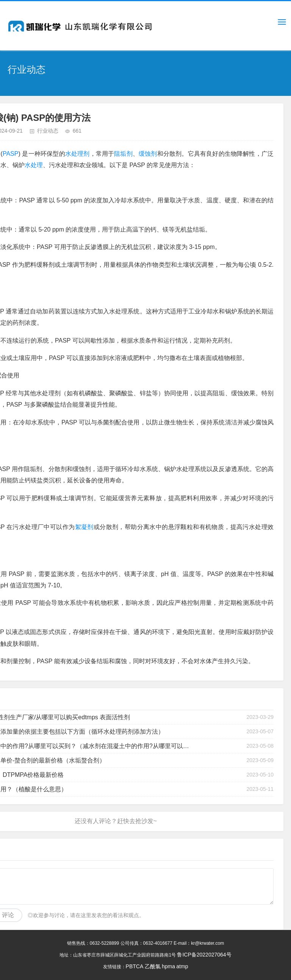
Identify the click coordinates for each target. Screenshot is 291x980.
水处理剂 (77, 154)
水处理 (34, 165)
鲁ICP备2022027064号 (204, 955)
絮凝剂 (84, 527)
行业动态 (48, 131)
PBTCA (135, 966)
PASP (11, 154)
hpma (168, 966)
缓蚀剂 (148, 154)
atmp (182, 966)
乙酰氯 (153, 966)
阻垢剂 (123, 154)
